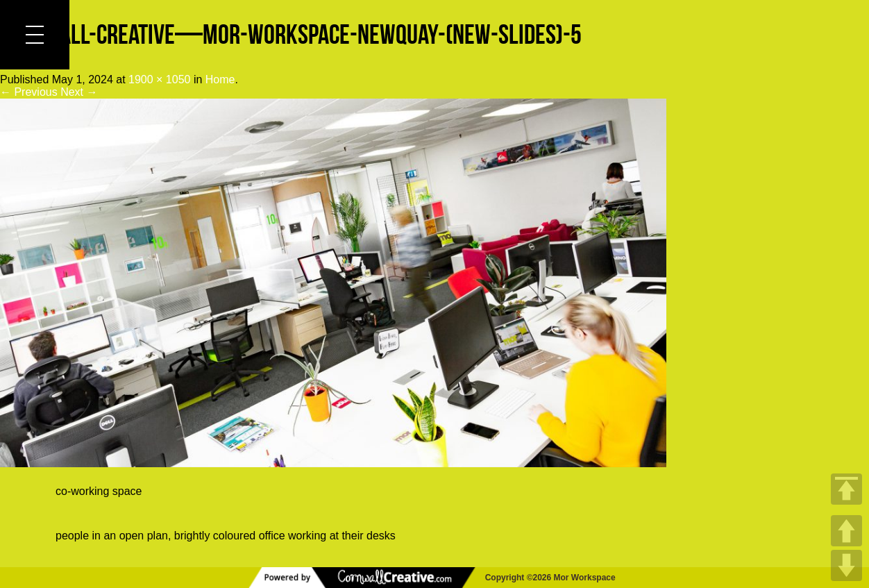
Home (220, 79)
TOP (846, 489)
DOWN (846, 565)
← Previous (29, 92)
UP (846, 531)
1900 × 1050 (159, 79)
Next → (79, 92)
